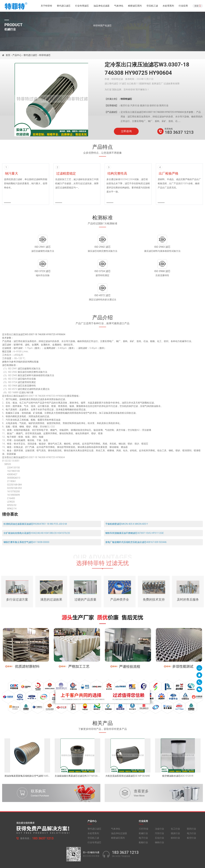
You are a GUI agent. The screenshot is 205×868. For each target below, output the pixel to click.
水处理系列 (168, 6)
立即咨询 (126, 131)
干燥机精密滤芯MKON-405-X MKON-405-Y (127, 507)
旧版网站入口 (102, 863)
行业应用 (183, 6)
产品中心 (17, 55)
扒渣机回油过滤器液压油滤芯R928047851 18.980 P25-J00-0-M (35, 507)
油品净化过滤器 (102, 6)
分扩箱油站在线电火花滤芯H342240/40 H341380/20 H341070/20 (37, 516)
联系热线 (169, 129)
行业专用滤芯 (82, 6)
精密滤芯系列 (135, 6)
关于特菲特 (46, 6)
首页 (8, 55)
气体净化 (119, 6)
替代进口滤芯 (64, 6)
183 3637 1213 (179, 132)
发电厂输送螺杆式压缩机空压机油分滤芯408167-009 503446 (136, 525)
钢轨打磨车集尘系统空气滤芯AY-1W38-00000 (26, 525)
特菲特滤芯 (45, 55)
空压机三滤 (152, 6)
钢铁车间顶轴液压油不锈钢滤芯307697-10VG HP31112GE (135, 516)
